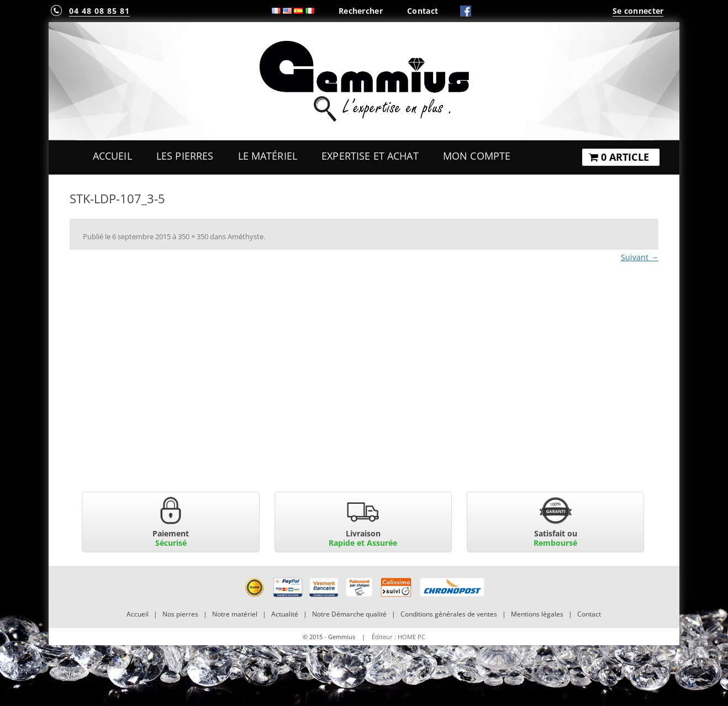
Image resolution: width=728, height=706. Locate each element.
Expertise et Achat (370, 156)
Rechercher (361, 11)
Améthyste (246, 236)
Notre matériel (235, 614)
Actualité (285, 614)
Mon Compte (477, 156)
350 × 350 (193, 236)
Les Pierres (185, 156)
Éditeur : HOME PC (399, 637)
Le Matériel (268, 156)
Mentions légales (537, 614)
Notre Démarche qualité (349, 614)
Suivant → (640, 257)
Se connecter (638, 11)
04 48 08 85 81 (99, 11)
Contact (423, 11)
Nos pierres (180, 614)
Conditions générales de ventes (449, 614)
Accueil (112, 156)
